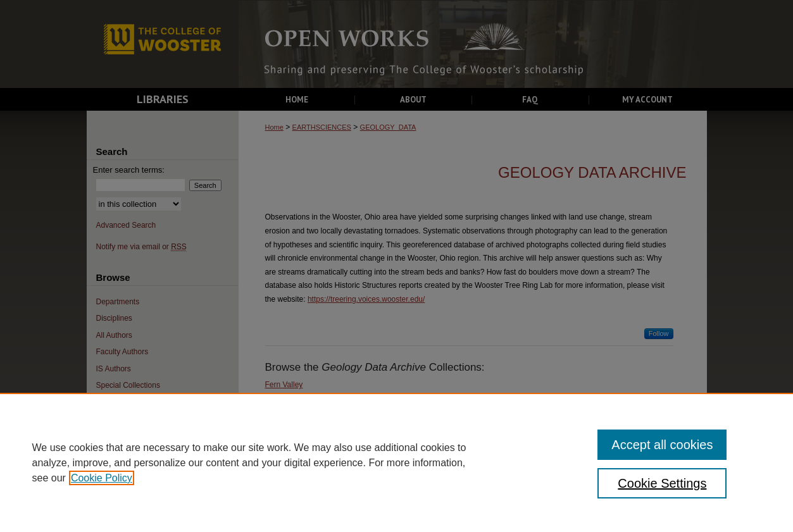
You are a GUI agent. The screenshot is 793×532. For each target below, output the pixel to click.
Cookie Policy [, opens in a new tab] (102, 478)
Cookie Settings (662, 483)
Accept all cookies (662, 445)
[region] (396, 462)
